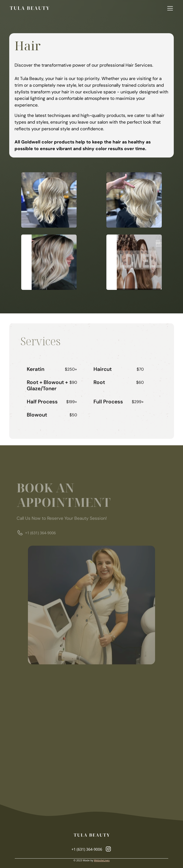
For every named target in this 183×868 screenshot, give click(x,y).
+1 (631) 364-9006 (40, 535)
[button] (169, 8)
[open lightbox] (49, 200)
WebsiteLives (102, 860)
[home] (30, 8)
